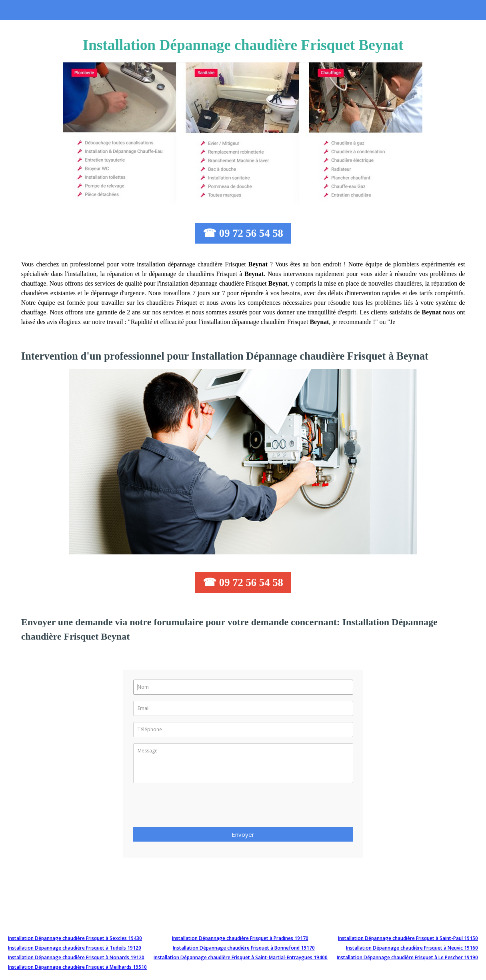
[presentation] (194, 808)
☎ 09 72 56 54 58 (243, 233)
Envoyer (243, 834)
